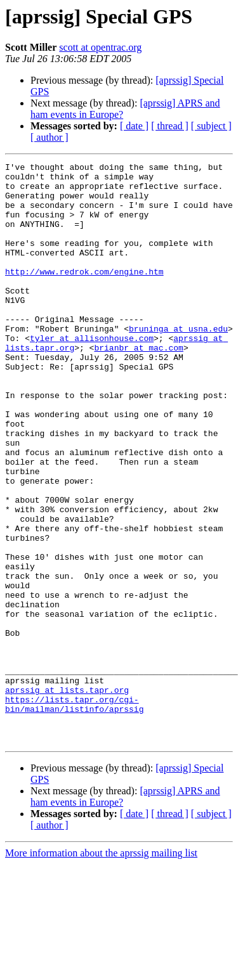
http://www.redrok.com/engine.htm (84, 294)
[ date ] (134, 126)
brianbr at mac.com (138, 385)
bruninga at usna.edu (178, 363)
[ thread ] (170, 126)
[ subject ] (211, 126)
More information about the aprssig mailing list (101, 969)
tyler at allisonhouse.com (92, 374)
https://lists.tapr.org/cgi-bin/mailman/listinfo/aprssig (74, 813)
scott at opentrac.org (100, 47)
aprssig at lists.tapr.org (67, 796)
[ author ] (50, 137)
